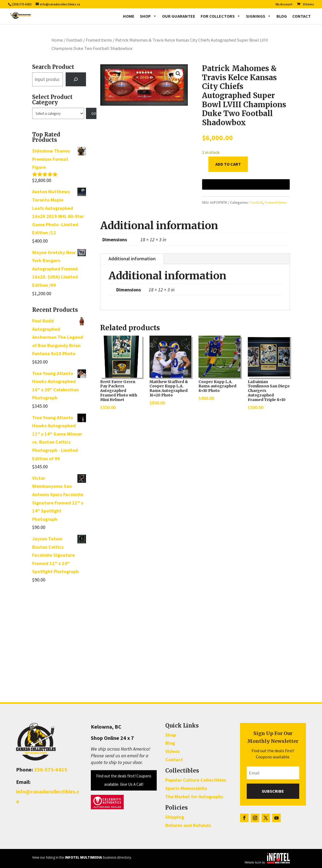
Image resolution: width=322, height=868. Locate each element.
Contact (302, 16)
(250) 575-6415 (22, 4)
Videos (173, 751)
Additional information (132, 259)
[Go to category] (91, 113)
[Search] (76, 79)
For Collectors (221, 16)
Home (129, 16)
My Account (284, 4)
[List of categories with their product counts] (58, 113)
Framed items (99, 40)
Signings (259, 16)
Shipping (175, 817)
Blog (282, 16)
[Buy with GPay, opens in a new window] (246, 184)
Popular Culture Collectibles (196, 780)
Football (74, 40)
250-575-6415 (51, 769)
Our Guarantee (179, 16)
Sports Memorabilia (186, 788)
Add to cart (228, 164)
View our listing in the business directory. (82, 857)
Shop (148, 16)
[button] (178, 74)
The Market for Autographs (194, 797)
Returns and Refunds (188, 825)
